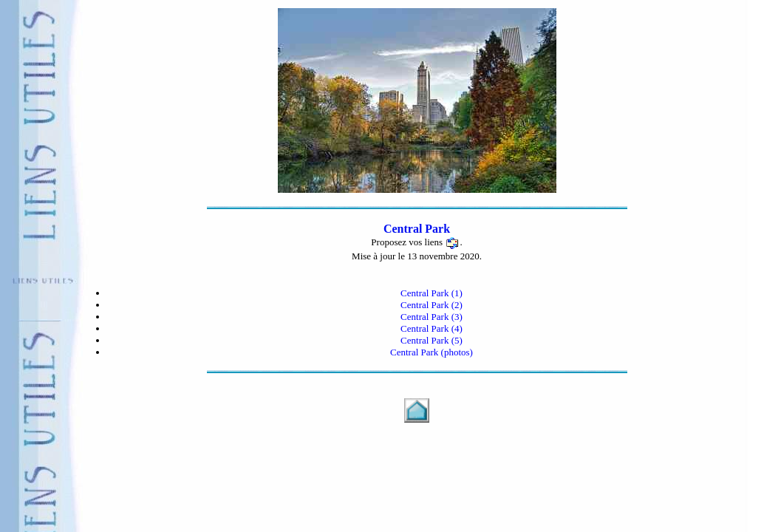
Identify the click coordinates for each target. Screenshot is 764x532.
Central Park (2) (432, 305)
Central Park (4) (432, 328)
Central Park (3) (432, 317)
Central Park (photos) (432, 352)
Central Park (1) (432, 293)
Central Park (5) (432, 340)
